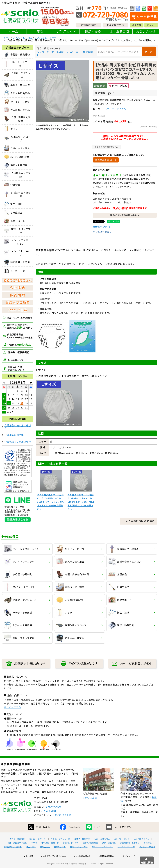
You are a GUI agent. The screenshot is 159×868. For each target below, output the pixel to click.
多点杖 (60, 52)
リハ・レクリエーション (103, 857)
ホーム (13, 31)
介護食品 (148, 853)
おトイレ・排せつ (122, 849)
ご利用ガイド (66, 31)
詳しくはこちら (12, 707)
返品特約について (102, 227)
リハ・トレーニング (126, 857)
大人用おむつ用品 (23, 37)
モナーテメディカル (115, 109)
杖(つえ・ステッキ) (38, 849)
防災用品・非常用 (147, 857)
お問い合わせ (146, 31)
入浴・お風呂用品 (102, 849)
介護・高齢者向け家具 (17, 853)
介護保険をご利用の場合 (18, 442)
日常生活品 (45, 857)
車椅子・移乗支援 (82, 849)
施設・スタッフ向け (79, 857)
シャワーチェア (45, 52)
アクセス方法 (90, 807)
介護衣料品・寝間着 (13, 857)
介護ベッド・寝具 (71, 853)
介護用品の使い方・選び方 (18, 427)
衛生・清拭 (31, 857)
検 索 (149, 52)
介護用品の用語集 (14, 435)
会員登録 (137, 25)
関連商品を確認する (106, 160)
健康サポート (60, 857)
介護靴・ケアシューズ (60, 849)
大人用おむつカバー (46, 37)
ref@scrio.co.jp (62, 824)
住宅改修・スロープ (50, 853)
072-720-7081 (48, 821)
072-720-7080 (54, 817)
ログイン (151, 25)
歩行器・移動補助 (17, 849)
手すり (34, 853)
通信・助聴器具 (109, 853)
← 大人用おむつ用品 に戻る (138, 521)
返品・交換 (93, 31)
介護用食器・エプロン (130, 853)
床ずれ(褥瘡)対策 (90, 853)
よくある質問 (119, 31)
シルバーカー (73, 52)
